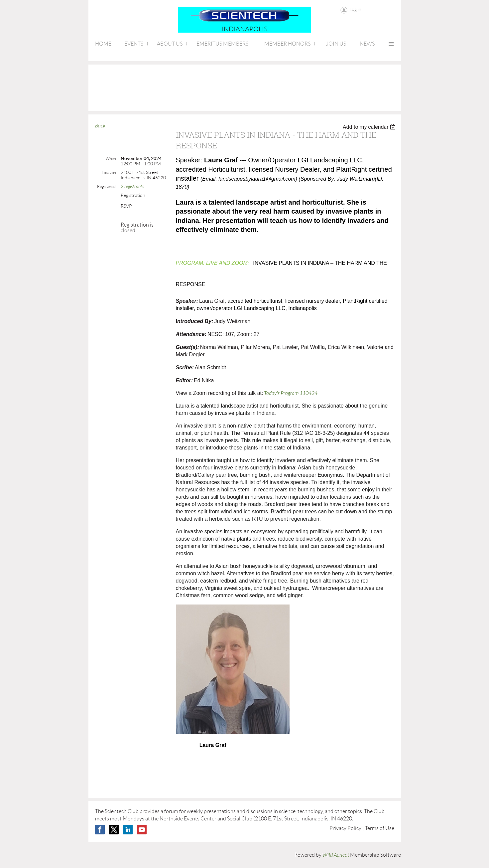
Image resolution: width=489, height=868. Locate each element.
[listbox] (370, 127)
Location (109, 173)
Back (100, 126)
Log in (355, 9)
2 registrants (132, 186)
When (111, 159)
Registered (106, 186)
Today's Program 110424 (291, 393)
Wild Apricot (336, 855)
